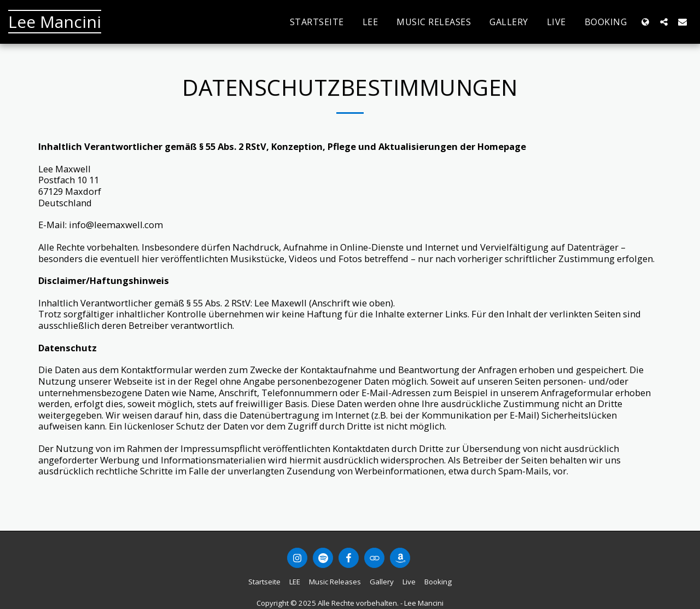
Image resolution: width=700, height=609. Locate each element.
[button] (664, 22)
